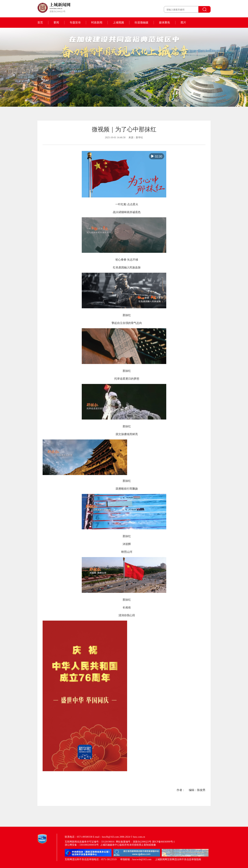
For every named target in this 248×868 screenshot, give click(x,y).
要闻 (56, 22)
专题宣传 (75, 22)
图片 (183, 22)
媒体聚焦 (165, 22)
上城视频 (118, 22)
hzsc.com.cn (139, 837)
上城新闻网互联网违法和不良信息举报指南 (178, 859)
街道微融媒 (141, 22)
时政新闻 (97, 22)
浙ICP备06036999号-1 (163, 842)
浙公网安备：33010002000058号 (82, 845)
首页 (40, 22)
